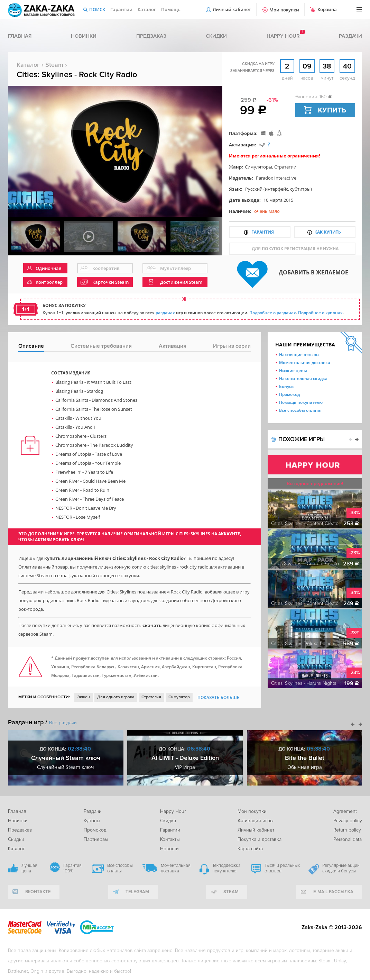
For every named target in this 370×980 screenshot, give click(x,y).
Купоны (92, 821)
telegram (137, 892)
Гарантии (121, 9)
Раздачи (350, 36)
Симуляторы (258, 167)
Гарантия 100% (72, 868)
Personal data (348, 839)
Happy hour (283, 36)
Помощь (171, 9)
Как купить (328, 232)
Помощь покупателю (301, 402)
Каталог (147, 9)
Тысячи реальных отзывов (282, 868)
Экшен (84, 697)
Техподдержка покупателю (226, 868)
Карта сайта (250, 849)
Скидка (168, 821)
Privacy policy (348, 821)
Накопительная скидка (303, 378)
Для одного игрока (116, 697)
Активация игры (256, 821)
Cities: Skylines (193, 534)
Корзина (327, 9)
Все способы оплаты (300, 410)
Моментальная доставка (305, 362)
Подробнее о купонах (320, 313)
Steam (54, 65)
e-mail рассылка (333, 892)
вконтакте (38, 892)
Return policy (347, 830)
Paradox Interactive (276, 178)
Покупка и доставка (260, 839)
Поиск (97, 9)
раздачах (165, 313)
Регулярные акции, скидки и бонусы (341, 868)
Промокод (289, 394)
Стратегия (151, 697)
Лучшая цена (29, 868)
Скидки (216, 36)
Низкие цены (293, 370)
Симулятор (179, 697)
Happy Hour (173, 811)
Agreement (345, 811)
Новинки (84, 36)
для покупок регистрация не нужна (295, 249)
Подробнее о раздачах (273, 313)
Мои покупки (284, 10)
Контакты (170, 839)
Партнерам (96, 839)
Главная (20, 36)
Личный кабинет (232, 9)
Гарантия (263, 232)
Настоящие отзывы (299, 355)
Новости (169, 849)
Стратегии (285, 167)
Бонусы (287, 386)
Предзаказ (151, 36)
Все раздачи (63, 723)
